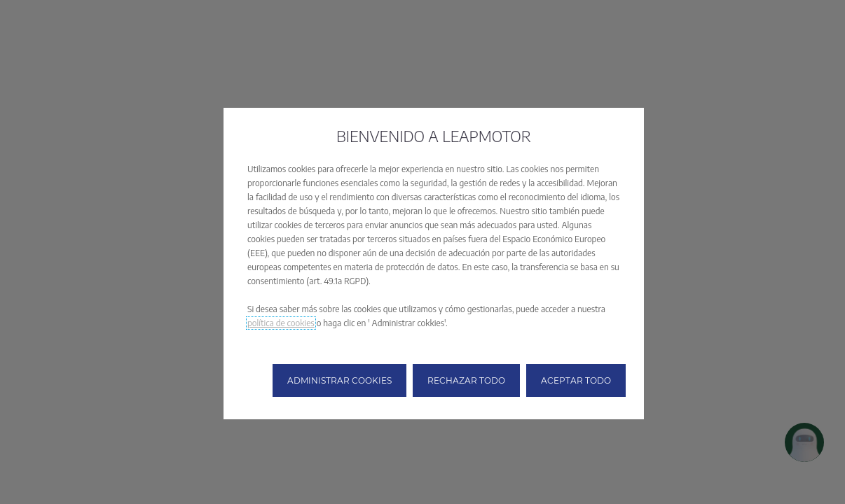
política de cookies (281, 323)
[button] (339, 380)
